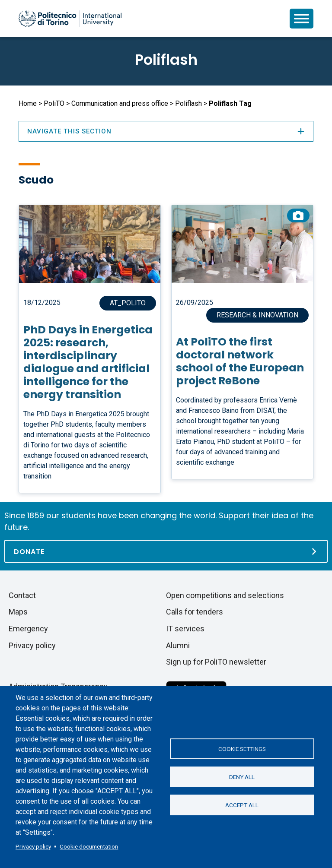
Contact (22, 595)
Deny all (242, 777)
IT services (185, 629)
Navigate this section (166, 131)
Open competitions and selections (225, 595)
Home (28, 103)
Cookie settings (242, 749)
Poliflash (166, 60)
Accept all (242, 805)
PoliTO (54, 103)
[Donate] (166, 551)
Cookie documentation (89, 846)
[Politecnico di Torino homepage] (70, 19)
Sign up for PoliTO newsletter (216, 662)
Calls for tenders (195, 612)
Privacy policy (33, 846)
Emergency (28, 629)
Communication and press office (120, 103)
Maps (18, 612)
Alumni (178, 645)
